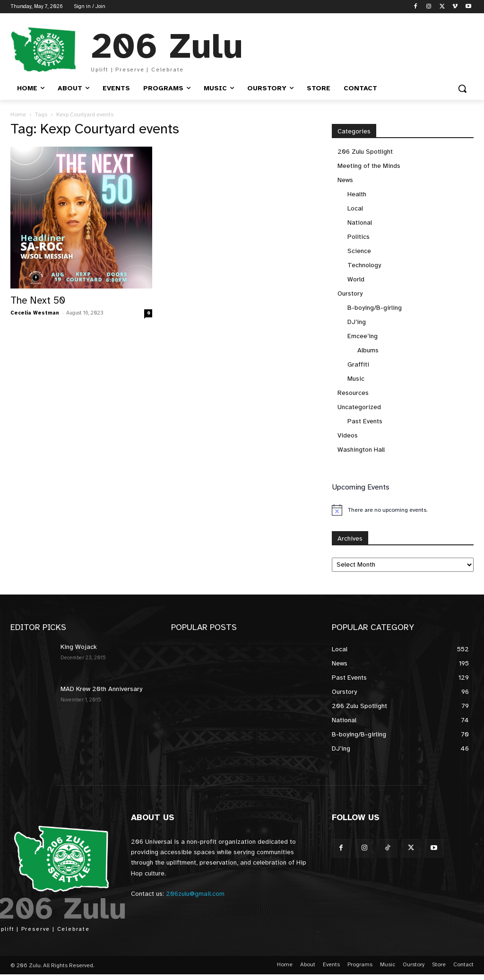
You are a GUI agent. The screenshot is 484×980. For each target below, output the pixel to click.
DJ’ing (357, 322)
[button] (462, 88)
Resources (353, 393)
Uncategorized (359, 407)
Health (357, 194)
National (360, 223)
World (356, 279)
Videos (348, 435)
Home (18, 114)
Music (356, 379)
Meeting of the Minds (369, 166)
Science (359, 251)
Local (355, 208)
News (345, 180)
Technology (364, 265)
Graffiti (358, 364)
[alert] (403, 510)
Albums (368, 350)
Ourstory (350, 293)
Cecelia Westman (35, 313)
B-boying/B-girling (375, 308)
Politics (359, 237)
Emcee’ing (363, 336)
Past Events (365, 421)
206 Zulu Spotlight (365, 152)
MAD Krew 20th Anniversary (101, 689)
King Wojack (79, 647)
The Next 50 (38, 300)
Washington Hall (361, 450)
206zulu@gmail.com (195, 894)
